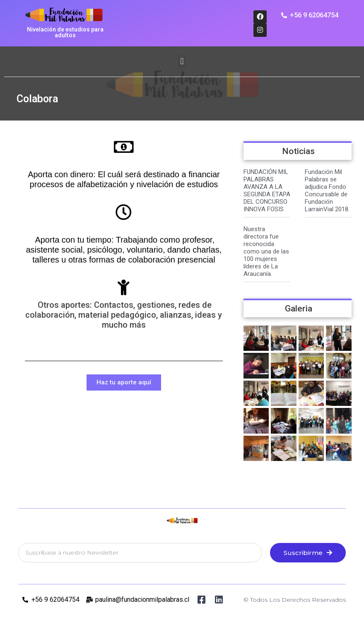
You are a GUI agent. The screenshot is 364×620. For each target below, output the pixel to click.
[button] (182, 62)
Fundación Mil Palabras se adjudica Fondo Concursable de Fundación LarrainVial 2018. (327, 191)
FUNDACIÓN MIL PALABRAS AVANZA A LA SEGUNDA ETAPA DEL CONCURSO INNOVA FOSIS (267, 191)
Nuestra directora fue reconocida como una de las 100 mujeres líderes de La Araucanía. (266, 251)
